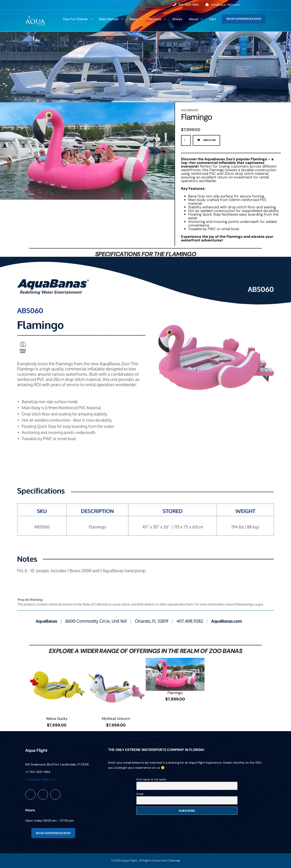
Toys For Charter (75, 19)
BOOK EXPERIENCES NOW (244, 19)
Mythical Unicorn (116, 719)
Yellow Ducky (57, 719)
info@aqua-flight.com (226, 5)
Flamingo (175, 693)
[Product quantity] (186, 140)
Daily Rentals (109, 19)
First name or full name (151, 779)
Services (155, 19)
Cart (212, 19)
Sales (133, 19)
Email (140, 794)
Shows (177, 19)
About (193, 19)
